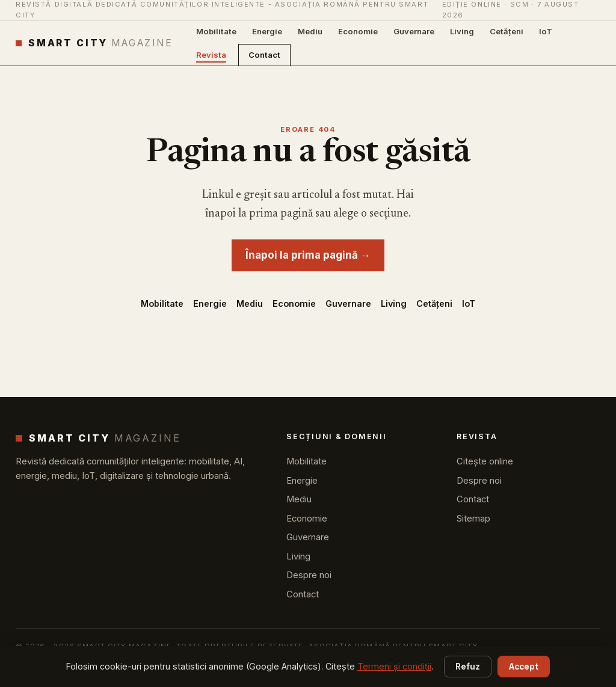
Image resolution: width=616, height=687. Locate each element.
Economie (358, 31)
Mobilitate (216, 31)
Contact (264, 55)
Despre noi (309, 575)
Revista (211, 55)
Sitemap (473, 519)
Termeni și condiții (394, 666)
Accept (524, 667)
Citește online (485, 461)
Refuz (468, 667)
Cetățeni (507, 31)
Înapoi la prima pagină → (308, 255)
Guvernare (414, 31)
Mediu (310, 31)
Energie (267, 31)
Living (462, 31)
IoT (546, 31)
